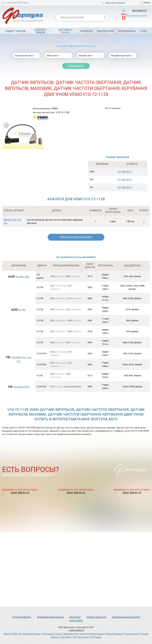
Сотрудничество (21, 617)
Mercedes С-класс (52, 634)
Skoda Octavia (97, 634)
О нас (143, 31)
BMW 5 (7, 634)
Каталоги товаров (40, 31)
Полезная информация (50, 617)
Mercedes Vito (71, 634)
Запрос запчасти (96, 617)
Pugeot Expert (132, 634)
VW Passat (96, 637)
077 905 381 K (125, 172)
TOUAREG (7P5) (21, 387)
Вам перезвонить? (137, 15)
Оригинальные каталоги (126, 617)
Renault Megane (114, 634)
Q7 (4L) (22, 310)
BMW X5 (17, 634)
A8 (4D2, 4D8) (22, 277)
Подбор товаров (15, 31)
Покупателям (105, 31)
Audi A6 (84, 634)
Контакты (86, 31)
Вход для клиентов (115, 2)
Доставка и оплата (65, 31)
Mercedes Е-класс (32, 634)
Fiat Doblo (66, 637)
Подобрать (76, 66)
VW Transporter (81, 637)
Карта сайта (76, 621)
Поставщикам (127, 31)
